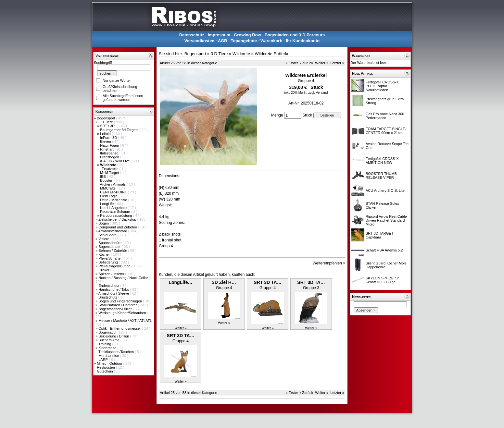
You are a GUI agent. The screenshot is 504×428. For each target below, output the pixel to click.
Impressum (219, 35)
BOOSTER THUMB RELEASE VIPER (381, 176)
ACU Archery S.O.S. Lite (385, 190)
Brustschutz (108, 297)
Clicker (104, 270)
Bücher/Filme (109, 340)
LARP (104, 360)
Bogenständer (110, 247)
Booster (107, 180)
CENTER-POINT (114, 192)
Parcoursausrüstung (117, 215)
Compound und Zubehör (118, 227)
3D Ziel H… (224, 282)
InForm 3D (109, 138)
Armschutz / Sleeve (114, 293)
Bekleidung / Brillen (114, 336)
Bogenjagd (107, 332)
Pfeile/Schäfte (110, 258)
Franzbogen (110, 157)
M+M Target (110, 173)
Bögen (104, 223)
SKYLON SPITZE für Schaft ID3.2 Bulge (382, 280)
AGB (223, 41)
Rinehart (107, 149)
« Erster (292, 63)
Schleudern (108, 235)
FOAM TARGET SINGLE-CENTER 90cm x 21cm (386, 131)
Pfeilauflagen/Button (115, 266)
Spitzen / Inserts (112, 274)
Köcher (105, 254)
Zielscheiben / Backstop (118, 219)
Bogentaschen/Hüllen (116, 309)
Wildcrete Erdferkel (273, 54)
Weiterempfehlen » (329, 263)
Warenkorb (271, 41)
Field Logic (109, 196)
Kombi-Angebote (114, 208)
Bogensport (106, 118)
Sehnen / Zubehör (113, 251)
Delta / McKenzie (114, 200)
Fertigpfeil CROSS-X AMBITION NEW (382, 161)
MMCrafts (108, 188)
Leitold (106, 134)
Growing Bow (247, 35)
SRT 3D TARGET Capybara (379, 235)
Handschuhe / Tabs (114, 289)
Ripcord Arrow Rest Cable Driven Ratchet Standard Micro (386, 220)
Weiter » (322, 63)
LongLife (107, 204)
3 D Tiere (106, 122)
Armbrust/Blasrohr (113, 231)
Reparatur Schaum (115, 212)
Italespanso (110, 153)
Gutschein (105, 371)
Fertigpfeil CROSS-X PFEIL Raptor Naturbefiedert (382, 86)
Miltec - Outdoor (110, 363)
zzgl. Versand (318, 93)
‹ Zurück (307, 63)
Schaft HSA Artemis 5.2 (384, 250)
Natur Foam (110, 145)
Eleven (106, 141)
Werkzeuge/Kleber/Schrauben (123, 313)
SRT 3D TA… (267, 282)
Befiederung (108, 262)
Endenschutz (109, 286)
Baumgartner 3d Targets (120, 130)
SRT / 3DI (108, 126)
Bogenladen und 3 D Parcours (295, 35)
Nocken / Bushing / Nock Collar (124, 278)
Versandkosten (200, 41)
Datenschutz (192, 35)
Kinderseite (108, 348)
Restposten (106, 367)
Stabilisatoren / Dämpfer (118, 305)
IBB (103, 177)
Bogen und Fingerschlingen (121, 301)
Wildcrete (241, 54)
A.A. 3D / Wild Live (115, 161)
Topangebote (244, 41)
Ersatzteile (110, 169)
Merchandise (109, 356)
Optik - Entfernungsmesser (120, 328)
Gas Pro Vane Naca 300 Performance (385, 116)
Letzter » (337, 63)
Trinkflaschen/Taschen (117, 352)
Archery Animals (113, 184)
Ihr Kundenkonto (303, 41)
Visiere (104, 239)
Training (105, 344)
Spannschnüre (110, 243)
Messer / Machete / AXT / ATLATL (125, 321)
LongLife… (180, 282)
